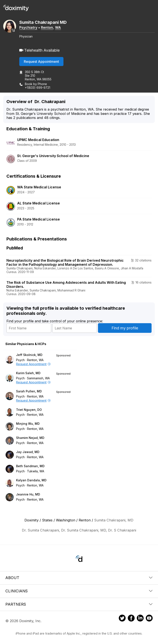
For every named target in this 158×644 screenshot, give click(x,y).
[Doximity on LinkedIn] (140, 619)
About (79, 578)
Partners (79, 604)
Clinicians (79, 591)
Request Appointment (41, 62)
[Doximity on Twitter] (122, 619)
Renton (47, 27)
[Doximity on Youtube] (149, 619)
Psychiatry (28, 27)
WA (58, 27)
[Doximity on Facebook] (131, 619)
